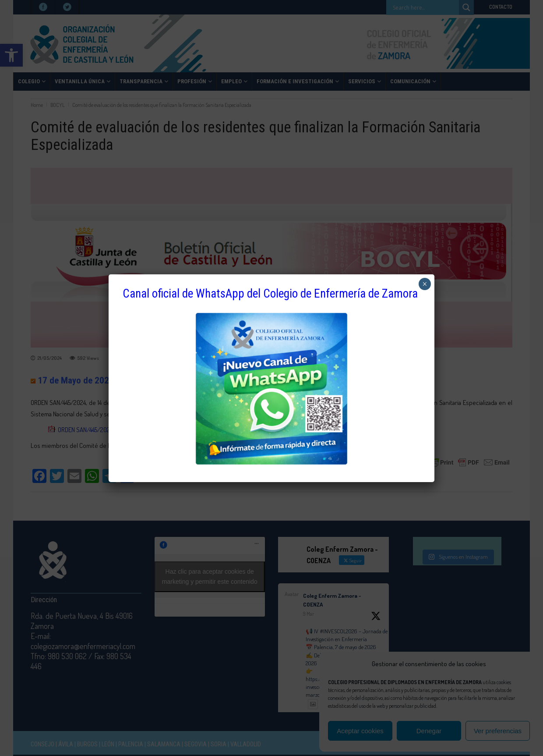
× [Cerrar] (425, 284)
